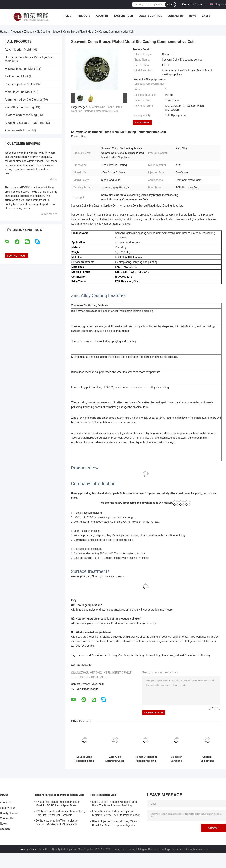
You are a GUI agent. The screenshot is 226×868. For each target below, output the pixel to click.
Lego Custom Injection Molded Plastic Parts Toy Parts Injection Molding (115, 804)
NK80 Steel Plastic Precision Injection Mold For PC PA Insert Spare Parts (58, 804)
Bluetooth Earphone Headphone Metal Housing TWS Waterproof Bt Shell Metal (176, 759)
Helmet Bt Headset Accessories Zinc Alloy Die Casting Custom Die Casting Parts (146, 759)
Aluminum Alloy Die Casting (23, 100)
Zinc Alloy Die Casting (37, 32)
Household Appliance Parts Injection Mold (59, 795)
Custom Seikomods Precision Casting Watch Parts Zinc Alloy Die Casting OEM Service (207, 759)
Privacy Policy (28, 849)
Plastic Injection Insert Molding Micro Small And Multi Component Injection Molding (114, 824)
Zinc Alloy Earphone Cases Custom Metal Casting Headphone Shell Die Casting (115, 759)
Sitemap (5, 829)
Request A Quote (192, 4)
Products (83, 16)
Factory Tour (124, 16)
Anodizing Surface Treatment (24, 123)
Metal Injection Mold (18, 92)
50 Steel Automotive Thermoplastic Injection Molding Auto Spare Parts (57, 822)
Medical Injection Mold (20, 69)
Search (170, 5)
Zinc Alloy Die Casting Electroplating (139, 655)
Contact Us (175, 16)
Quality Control (150, 16)
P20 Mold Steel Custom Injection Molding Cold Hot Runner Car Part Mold (60, 813)
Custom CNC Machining (21, 115)
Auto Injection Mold (18, 50)
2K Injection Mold (16, 76)
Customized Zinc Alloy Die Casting (97, 655)
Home (67, 16)
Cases (206, 16)
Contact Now (142, 122)
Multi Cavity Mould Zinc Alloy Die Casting (186, 655)
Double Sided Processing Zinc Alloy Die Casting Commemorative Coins (84, 759)
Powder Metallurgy (17, 130)
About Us (102, 16)
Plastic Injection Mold (19, 84)
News (193, 16)
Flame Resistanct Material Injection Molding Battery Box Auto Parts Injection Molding (116, 814)
